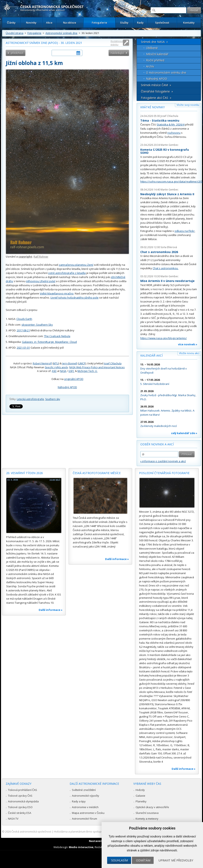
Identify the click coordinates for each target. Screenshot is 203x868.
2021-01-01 (23, 348)
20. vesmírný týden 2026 (24, 473)
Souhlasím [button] (120, 860)
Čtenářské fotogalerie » (157, 91)
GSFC (71, 371)
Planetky (141, 801)
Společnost (162, 23)
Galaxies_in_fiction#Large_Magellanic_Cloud (49, 342)
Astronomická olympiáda (23, 801)
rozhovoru (174, 133)
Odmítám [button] (143, 860)
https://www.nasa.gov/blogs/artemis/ (164, 338)
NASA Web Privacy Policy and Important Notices (97, 367)
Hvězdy (140, 790)
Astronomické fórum (84, 819)
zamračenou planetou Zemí (76, 265)
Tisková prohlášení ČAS (23, 790)
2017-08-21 (23, 330)
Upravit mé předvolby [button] (176, 860)
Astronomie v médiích (85, 807)
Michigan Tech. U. (87, 371)
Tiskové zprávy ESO (20, 807)
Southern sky (53, 399)
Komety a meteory (147, 819)
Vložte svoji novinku (188, 105)
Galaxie (140, 796)
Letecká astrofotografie (30, 399)
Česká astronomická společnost (31, 832)
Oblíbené (152, 48)
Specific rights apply (56, 367)
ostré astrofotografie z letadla (67, 273)
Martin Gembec (170, 145)
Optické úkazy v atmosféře (152, 807)
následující (117, 53)
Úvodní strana (15, 33)
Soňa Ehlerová (169, 247)
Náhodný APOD (67, 387)
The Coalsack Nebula (57, 336)
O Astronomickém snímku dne (166, 72)
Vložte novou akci (189, 353)
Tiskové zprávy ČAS (20, 796)
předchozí (17, 53)
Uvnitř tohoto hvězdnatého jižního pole (74, 298)
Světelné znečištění (84, 790)
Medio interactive (81, 847)
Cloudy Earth (24, 319)
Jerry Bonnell (70, 363)
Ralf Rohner (41, 257)
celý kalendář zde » (184, 433)
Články (11, 23)
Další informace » (51, 610)
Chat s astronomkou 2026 (159, 252)
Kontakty (189, 23)
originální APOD (74, 379)
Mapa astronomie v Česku (88, 813)
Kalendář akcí (151, 355)
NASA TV (13, 819)
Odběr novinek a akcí (157, 444)
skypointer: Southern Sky (37, 325)
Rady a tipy (79, 801)
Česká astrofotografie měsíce (97, 473)
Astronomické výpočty (86, 796)
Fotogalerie (99, 23)
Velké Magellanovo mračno (57, 293)
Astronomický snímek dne (61, 33)
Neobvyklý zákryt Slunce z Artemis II (167, 194)
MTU (56, 363)
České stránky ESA (20, 813)
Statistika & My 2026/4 (171, 124)
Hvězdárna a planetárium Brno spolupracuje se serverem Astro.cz (95, 832)
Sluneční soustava (147, 813)
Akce (49, 23)
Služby (124, 23)
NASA (63, 371)
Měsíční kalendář (157, 54)
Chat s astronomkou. (166, 268)
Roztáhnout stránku (117, 43)
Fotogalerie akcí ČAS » (156, 98)
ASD (54, 371)
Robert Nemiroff (42, 363)
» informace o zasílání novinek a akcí (163, 461)
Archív (150, 66)
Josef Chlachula (113, 363)
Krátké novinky (153, 107)
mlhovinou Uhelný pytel (41, 281)
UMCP (82, 363)
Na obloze (70, 23)
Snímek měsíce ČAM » (156, 85)
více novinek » (188, 344)
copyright (25, 257)
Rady (140, 23)
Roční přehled (155, 60)
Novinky (31, 23)
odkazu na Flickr (185, 231)
